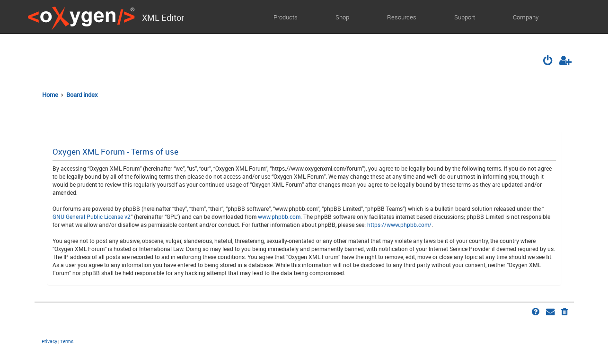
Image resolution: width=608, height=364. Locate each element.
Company (526, 17)
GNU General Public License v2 (92, 217)
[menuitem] (548, 61)
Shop (342, 17)
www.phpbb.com (279, 217)
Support (465, 17)
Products (286, 17)
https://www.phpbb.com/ (399, 225)
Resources (402, 17)
